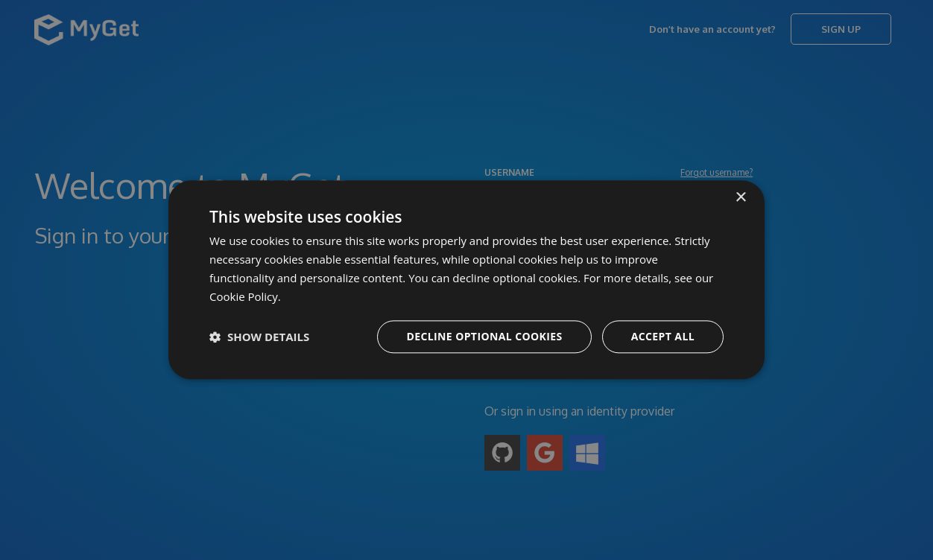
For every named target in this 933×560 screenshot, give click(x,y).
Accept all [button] (663, 337)
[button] (259, 337)
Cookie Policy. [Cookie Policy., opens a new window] (245, 296)
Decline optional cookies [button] (484, 337)
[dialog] (466, 280)
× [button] (740, 198)
